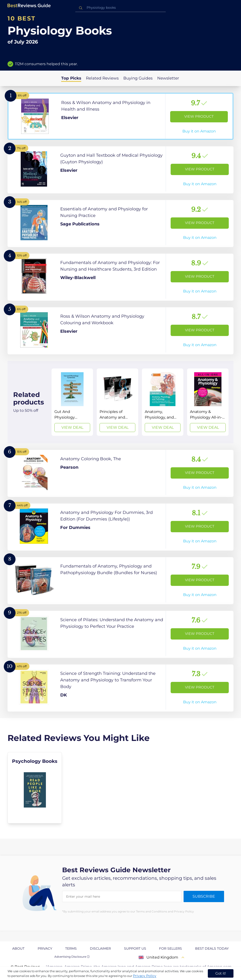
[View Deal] (72, 402)
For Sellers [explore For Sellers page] (171, 948)
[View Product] (120, 116)
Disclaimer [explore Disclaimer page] (100, 948)
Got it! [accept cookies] (221, 973)
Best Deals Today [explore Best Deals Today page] (212, 948)
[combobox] (120, 8)
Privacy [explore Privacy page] (45, 948)
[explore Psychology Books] (35, 788)
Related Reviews (102, 78)
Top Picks (71, 78)
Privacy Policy (145, 976)
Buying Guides (138, 78)
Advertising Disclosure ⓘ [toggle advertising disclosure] (72, 957)
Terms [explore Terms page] (71, 948)
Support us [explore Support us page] (135, 948)
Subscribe (204, 896)
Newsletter (168, 78)
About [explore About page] (18, 948)
